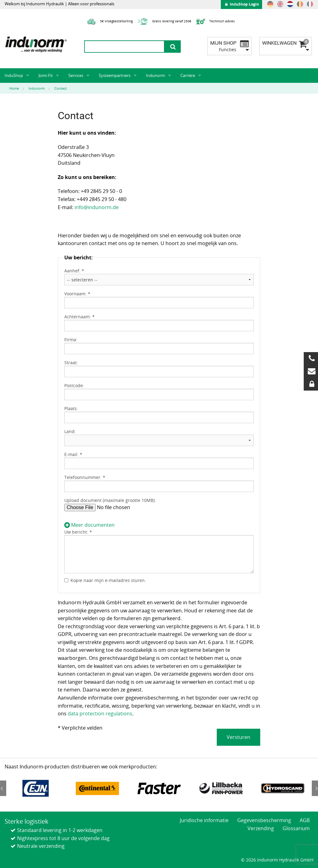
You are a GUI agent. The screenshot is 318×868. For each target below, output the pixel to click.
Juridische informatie (204, 820)
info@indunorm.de (97, 207)
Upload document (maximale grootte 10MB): (110, 500)
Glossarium (296, 828)
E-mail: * (73, 454)
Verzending (261, 828)
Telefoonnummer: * (85, 477)
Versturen (238, 737)
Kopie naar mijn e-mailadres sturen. (108, 580)
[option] (36, 788)
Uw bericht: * (78, 532)
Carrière (188, 75)
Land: (70, 431)
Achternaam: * (79, 317)
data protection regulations (100, 714)
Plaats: (71, 408)
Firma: (71, 340)
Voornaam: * (77, 294)
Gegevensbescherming (264, 820)
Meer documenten (89, 525)
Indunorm (155, 75)
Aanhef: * (74, 271)
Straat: (71, 362)
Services (76, 75)
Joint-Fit (46, 75)
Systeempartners (115, 75)
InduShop (14, 75)
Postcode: (74, 385)
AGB (305, 820)
